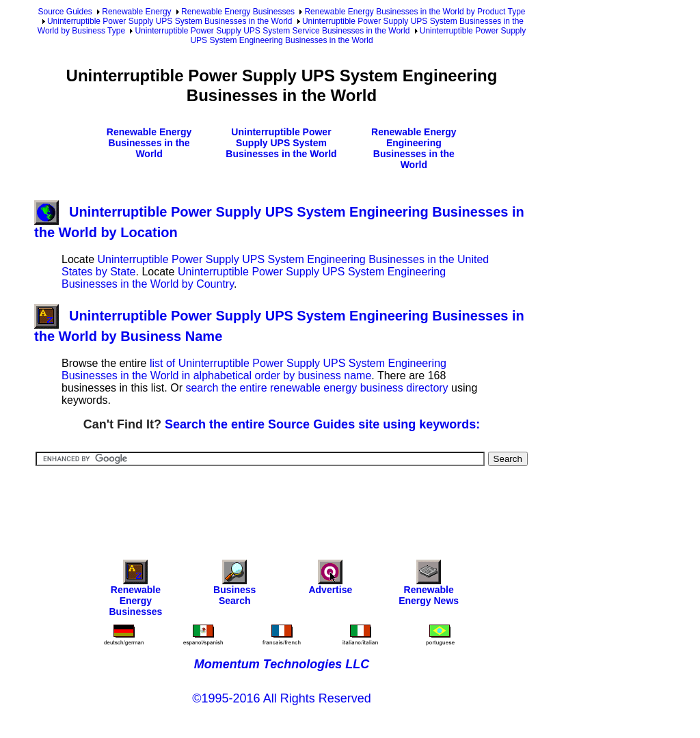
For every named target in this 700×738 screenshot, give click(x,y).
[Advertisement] (283, 504)
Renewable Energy (136, 12)
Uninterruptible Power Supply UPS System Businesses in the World (170, 21)
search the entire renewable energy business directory (317, 388)
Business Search (234, 586)
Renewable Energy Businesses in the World (149, 143)
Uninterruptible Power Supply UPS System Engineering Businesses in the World (358, 36)
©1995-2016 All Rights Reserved (281, 698)
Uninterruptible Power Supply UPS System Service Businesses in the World (272, 31)
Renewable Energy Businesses (238, 12)
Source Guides (65, 12)
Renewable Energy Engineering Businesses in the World (414, 148)
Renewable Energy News (429, 586)
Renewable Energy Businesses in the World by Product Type (415, 12)
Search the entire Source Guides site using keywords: (322, 424)
